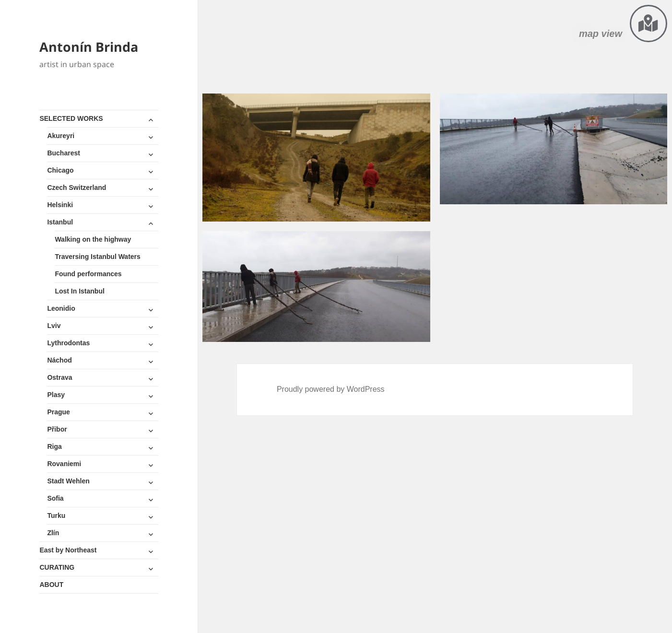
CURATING (57, 567)
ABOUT (51, 585)
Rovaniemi (64, 464)
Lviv (54, 326)
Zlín (53, 533)
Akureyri (61, 136)
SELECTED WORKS (71, 118)
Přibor (57, 429)
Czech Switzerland (77, 188)
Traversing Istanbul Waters (97, 257)
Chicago (60, 170)
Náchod (59, 360)
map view (601, 34)
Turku (56, 516)
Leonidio (61, 308)
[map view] (648, 23)
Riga (54, 446)
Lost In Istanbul (79, 291)
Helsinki (60, 205)
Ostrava (59, 377)
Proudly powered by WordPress (331, 389)
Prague (58, 412)
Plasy (56, 395)
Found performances (88, 274)
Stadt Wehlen (68, 481)
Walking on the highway (93, 239)
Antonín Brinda (89, 47)
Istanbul (60, 222)
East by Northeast (68, 550)
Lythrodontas (68, 343)
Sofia (55, 498)
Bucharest (63, 153)
